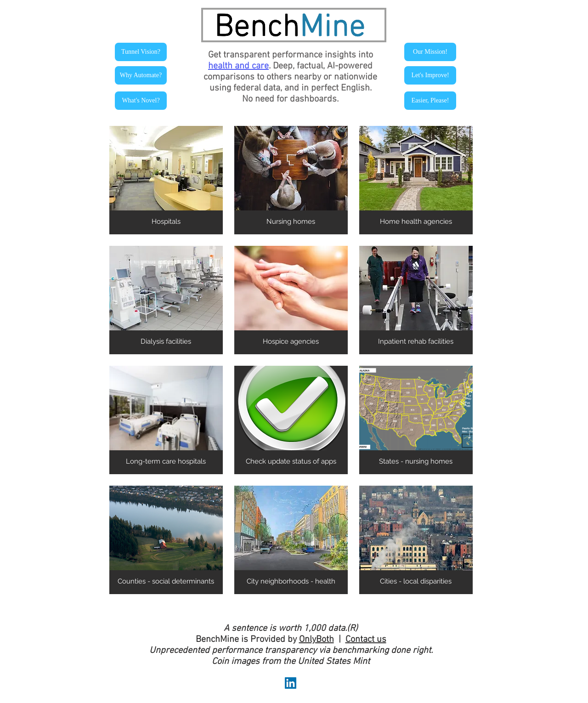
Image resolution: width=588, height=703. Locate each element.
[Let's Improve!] (430, 75)
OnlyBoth (317, 640)
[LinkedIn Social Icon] (291, 683)
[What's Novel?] (141, 101)
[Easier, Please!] (430, 101)
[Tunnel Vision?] (141, 52)
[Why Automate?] (141, 75)
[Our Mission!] (430, 52)
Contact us (366, 640)
